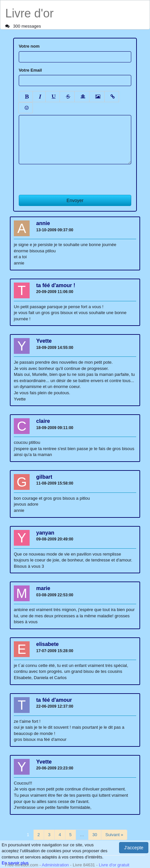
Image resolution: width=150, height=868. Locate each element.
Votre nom (29, 46)
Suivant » (114, 835)
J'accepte (134, 848)
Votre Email (30, 70)
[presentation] (69, 177)
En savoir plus (15, 863)
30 (95, 835)
